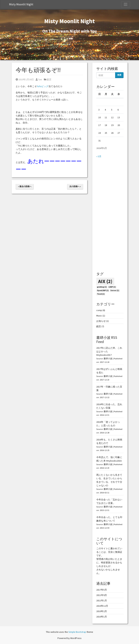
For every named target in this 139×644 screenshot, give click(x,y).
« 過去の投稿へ (25, 186)
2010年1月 (102, 617)
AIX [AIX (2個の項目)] (105, 281)
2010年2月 (102, 611)
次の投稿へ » (75, 186)
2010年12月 (102, 606)
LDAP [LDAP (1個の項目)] (112, 287)
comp (99, 310)
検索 (119, 75)
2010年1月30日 (25, 79)
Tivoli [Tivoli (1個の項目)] (101, 294)
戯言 (49, 79)
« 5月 (99, 156)
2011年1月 (102, 600)
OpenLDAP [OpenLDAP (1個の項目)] (103, 291)
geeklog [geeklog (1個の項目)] (102, 287)
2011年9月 (102, 595)
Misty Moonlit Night (21, 4)
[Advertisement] (110, 215)
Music (99, 316)
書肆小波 (108, 359)
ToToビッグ (43, 86)
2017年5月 (102, 590)
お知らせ (101, 321)
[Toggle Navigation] (126, 4)
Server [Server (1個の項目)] (115, 291)
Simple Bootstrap (77, 632)
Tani (39, 79)
